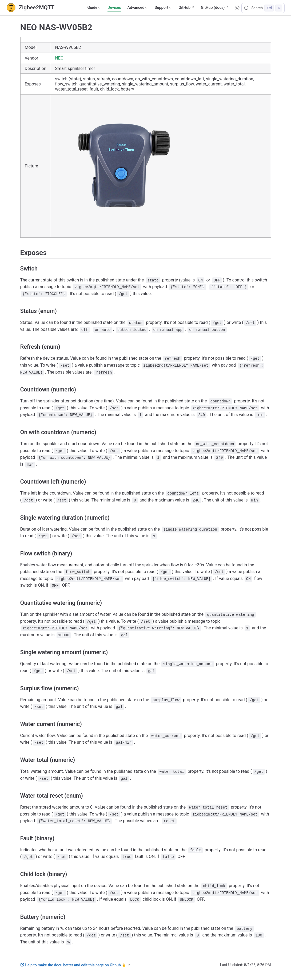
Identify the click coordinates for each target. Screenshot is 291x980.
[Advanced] (138, 8)
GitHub (184, 8)
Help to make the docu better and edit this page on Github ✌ (73, 965)
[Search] (263, 8)
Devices (114, 8)
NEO (59, 58)
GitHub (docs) (213, 8)
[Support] (164, 8)
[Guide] (94, 8)
